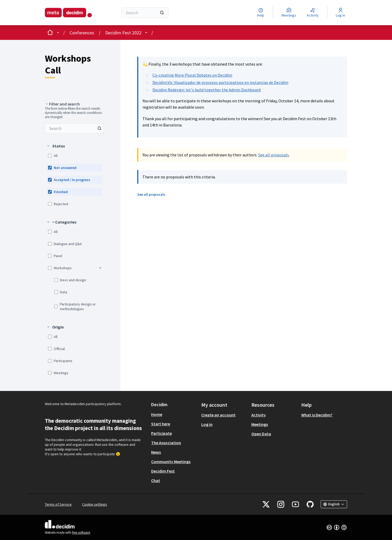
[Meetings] (289, 13)
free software (81, 533)
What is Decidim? (317, 415)
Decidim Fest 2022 (123, 33)
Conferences (82, 33)
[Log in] (340, 13)
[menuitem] (74, 128)
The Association (166, 443)
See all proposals (274, 155)
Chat (156, 480)
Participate (161, 433)
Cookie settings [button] (95, 504)
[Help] (261, 13)
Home (157, 414)
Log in (207, 424)
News (156, 452)
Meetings (260, 424)
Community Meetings (171, 462)
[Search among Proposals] (74, 128)
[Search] (145, 13)
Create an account (218, 415)
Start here (161, 424)
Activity (259, 415)
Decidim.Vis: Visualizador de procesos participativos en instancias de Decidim (220, 82)
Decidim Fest (163, 471)
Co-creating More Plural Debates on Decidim (192, 75)
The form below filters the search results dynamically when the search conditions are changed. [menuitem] (73, 113)
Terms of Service (58, 504)
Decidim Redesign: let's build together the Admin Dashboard (206, 90)
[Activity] (313, 13)
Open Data (261, 434)
